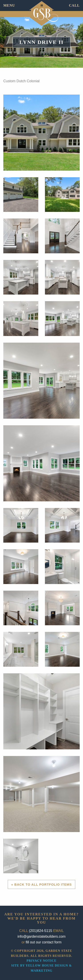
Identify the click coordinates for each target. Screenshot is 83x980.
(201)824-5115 (41, 931)
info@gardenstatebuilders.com (41, 936)
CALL (74, 5)
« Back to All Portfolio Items (41, 885)
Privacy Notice (41, 961)
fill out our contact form (44, 942)
